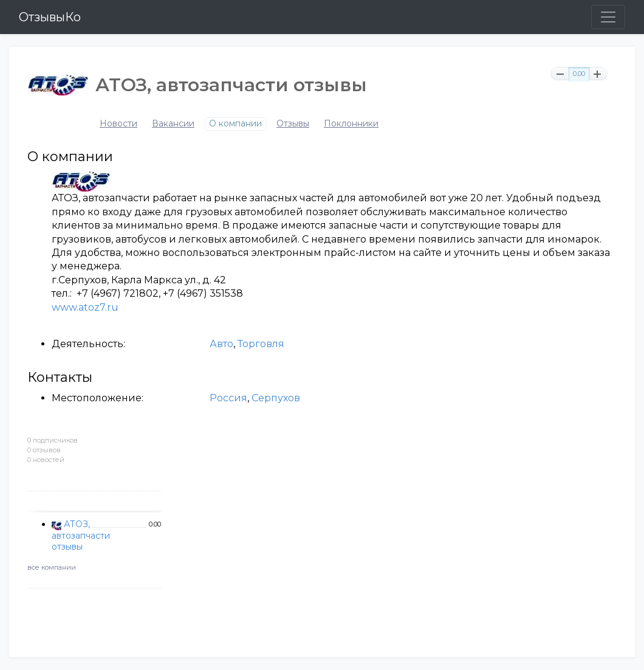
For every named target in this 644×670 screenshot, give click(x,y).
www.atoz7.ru (85, 307)
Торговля (261, 344)
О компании (235, 124)
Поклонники (351, 124)
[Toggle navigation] (608, 17)
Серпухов (276, 398)
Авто (221, 344)
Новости (118, 124)
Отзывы (293, 124)
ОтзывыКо (50, 17)
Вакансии (173, 124)
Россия (228, 398)
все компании (52, 567)
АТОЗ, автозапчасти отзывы (81, 535)
